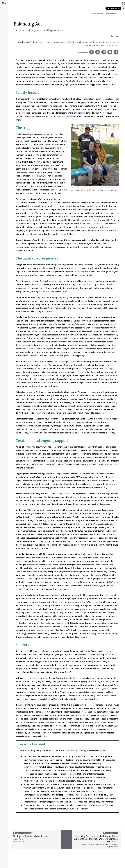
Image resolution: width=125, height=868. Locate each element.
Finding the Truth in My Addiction (36, 837)
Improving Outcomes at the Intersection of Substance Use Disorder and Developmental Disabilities (96, 840)
